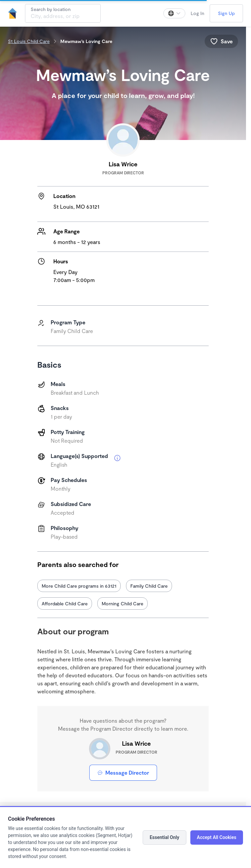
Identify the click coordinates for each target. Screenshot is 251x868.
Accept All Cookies (217, 837)
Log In (197, 13)
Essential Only (164, 837)
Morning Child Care (122, 603)
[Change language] (174, 13)
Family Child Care (149, 586)
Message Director (123, 772)
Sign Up (226, 13)
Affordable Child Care (65, 603)
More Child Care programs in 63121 (79, 586)
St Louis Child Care (29, 41)
